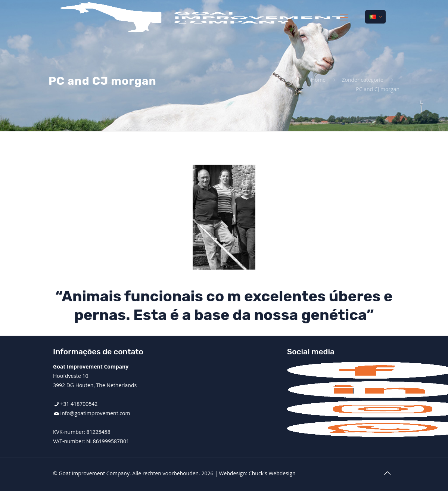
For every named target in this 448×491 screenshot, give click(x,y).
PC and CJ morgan (378, 89)
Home (318, 80)
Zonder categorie (362, 80)
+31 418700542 (79, 404)
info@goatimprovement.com (95, 413)
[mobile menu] (344, 17)
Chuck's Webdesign (272, 473)
